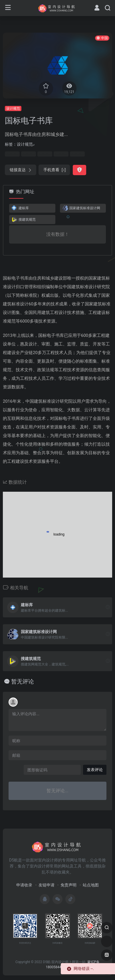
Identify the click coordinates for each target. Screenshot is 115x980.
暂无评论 (23, 681)
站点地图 (91, 885)
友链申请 (47, 885)
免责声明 (68, 885)
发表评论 (95, 770)
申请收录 (24, 885)
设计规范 (13, 108)
